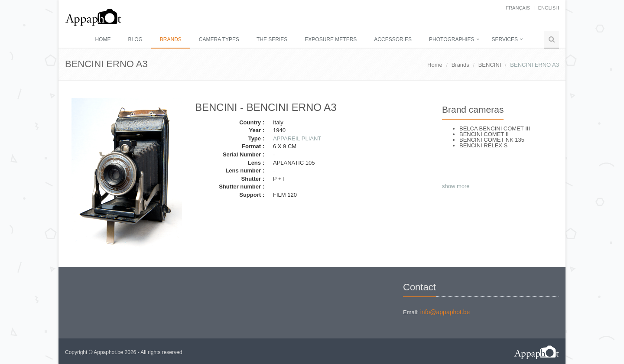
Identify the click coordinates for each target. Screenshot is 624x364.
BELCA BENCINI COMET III (495, 128)
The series (272, 39)
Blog (135, 39)
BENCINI (490, 65)
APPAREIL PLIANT (297, 138)
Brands (171, 39)
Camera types (219, 39)
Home (103, 39)
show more (456, 186)
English (549, 8)
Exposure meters (331, 39)
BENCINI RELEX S (483, 145)
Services (505, 39)
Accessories (393, 39)
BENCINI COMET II (484, 134)
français (518, 8)
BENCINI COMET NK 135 (492, 140)
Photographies (452, 39)
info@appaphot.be (445, 312)
